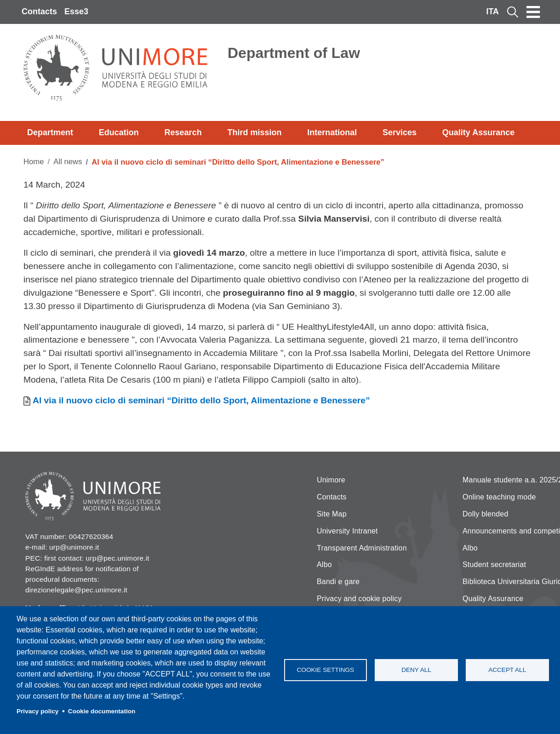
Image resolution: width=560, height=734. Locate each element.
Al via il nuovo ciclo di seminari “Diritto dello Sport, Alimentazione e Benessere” (201, 400)
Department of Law (294, 53)
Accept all (507, 670)
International (332, 132)
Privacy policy (37, 711)
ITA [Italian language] (492, 11)
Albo (324, 565)
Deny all (416, 670)
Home (34, 162)
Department (50, 132)
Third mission (254, 132)
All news (68, 162)
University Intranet (347, 531)
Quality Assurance (478, 132)
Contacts (39, 11)
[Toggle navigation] (533, 12)
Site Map (332, 514)
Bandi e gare (338, 582)
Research (183, 132)
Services (400, 132)
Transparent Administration (362, 548)
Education (119, 132)
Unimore (331, 480)
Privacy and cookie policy (359, 599)
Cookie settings (326, 670)
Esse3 (76, 11)
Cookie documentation (102, 711)
